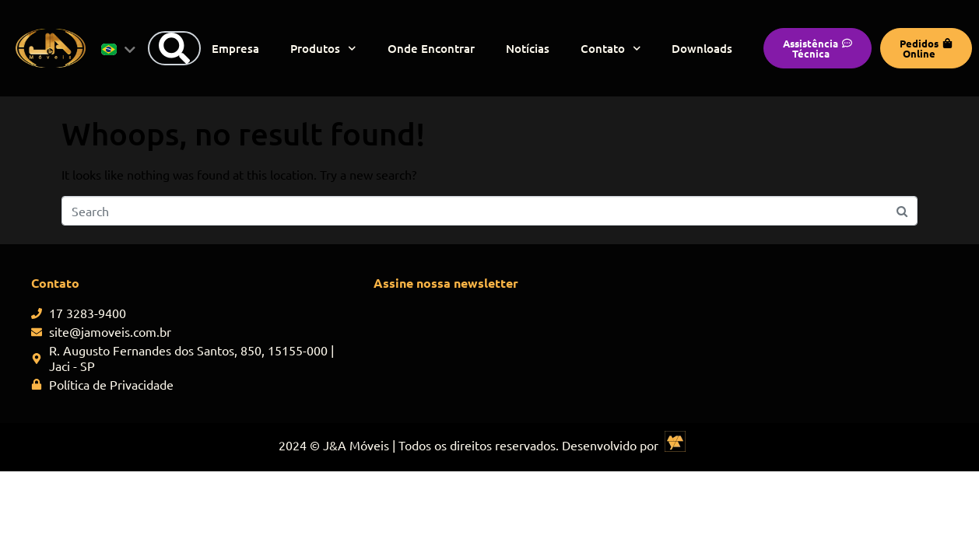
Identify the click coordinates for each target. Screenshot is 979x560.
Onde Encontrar (431, 48)
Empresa (235, 48)
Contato (611, 49)
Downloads (702, 48)
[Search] (174, 48)
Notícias (528, 48)
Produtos (323, 49)
